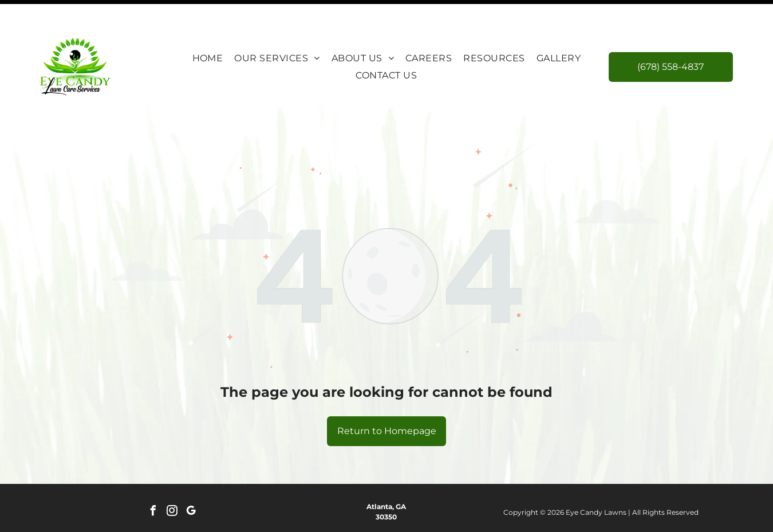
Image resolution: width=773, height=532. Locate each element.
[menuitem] (208, 29)
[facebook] (153, 484)
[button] (277, 29)
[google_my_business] (191, 484)
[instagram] (172, 484)
